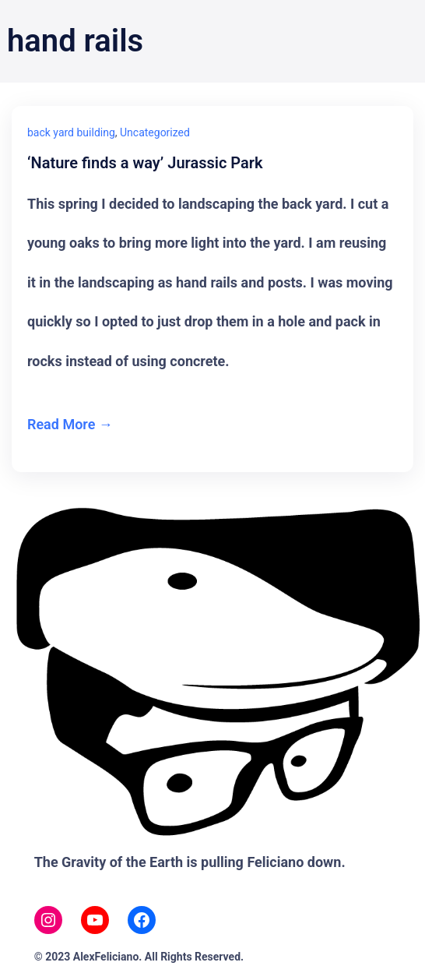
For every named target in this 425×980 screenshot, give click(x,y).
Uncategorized (155, 132)
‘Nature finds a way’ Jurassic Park (145, 163)
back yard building (71, 132)
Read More (61, 424)
